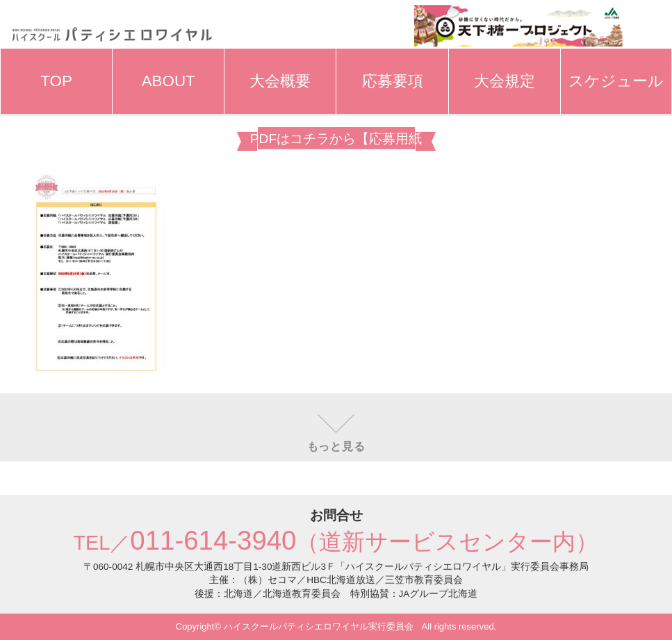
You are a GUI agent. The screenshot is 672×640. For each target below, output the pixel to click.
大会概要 (280, 81)
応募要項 (393, 81)
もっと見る (336, 446)
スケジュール (616, 81)
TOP (56, 81)
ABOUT (169, 81)
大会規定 (505, 81)
